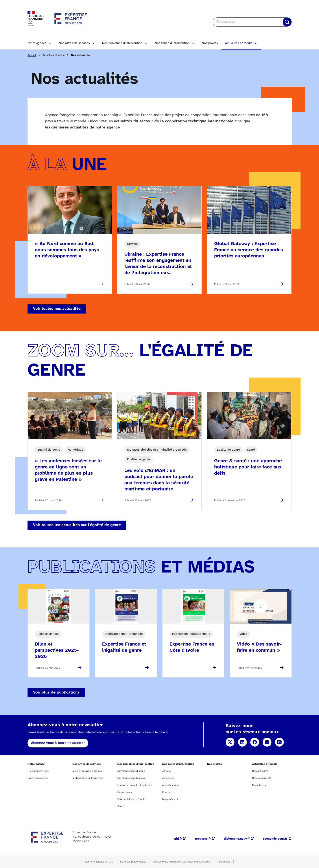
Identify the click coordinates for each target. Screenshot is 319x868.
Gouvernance (125, 792)
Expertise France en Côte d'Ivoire (192, 647)
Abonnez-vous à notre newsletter (58, 743)
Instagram (279, 742)
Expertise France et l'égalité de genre (124, 647)
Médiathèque (260, 785)
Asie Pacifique (170, 785)
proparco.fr (203, 839)
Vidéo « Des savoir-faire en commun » (259, 647)
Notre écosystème (38, 778)
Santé (121, 806)
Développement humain (131, 778)
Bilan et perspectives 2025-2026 (57, 650)
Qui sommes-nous (38, 771)
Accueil (32, 55)
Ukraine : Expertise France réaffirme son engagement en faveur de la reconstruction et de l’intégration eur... (158, 264)
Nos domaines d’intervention (122, 43)
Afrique (166, 771)
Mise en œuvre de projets (87, 771)
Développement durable (131, 771)
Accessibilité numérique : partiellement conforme (182, 862)
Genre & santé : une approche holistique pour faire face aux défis (248, 467)
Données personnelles (133, 862)
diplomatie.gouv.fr (237, 839)
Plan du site (224, 862)
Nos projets (210, 43)
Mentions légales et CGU (99, 862)
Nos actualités (260, 771)
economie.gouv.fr (275, 839)
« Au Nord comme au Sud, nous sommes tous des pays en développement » (67, 250)
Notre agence (37, 43)
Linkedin (242, 742)
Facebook (255, 742)
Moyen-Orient (170, 799)
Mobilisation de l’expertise (88, 778)
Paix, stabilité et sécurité (131, 799)
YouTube (267, 742)
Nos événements (262, 778)
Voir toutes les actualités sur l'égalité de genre (77, 525)
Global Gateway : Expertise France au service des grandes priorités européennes (249, 250)
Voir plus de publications (56, 693)
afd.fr (178, 839)
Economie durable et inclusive (135, 785)
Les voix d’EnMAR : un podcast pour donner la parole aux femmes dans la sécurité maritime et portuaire (159, 480)
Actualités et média (239, 43)
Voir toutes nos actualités (57, 309)
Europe (166, 792)
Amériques (168, 778)
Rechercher (287, 22)
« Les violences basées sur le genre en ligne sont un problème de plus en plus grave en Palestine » (68, 470)
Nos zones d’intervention (172, 43)
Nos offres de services (74, 43)
